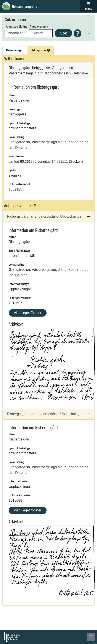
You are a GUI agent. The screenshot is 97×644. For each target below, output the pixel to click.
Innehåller (15, 33)
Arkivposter (41, 50)
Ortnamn (14, 50)
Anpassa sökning (17, 26)
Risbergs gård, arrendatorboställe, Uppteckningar (45, 216)
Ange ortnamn (39, 26)
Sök (63, 33)
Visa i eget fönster (27, 313)
